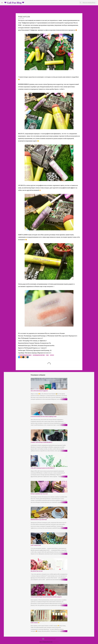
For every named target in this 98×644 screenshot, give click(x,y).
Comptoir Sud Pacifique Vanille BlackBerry (41, 442)
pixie (47, 355)
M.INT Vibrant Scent (36, 545)
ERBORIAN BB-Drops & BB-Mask (39, 520)
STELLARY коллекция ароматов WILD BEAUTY (43, 468)
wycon (52, 355)
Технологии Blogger (49, 639)
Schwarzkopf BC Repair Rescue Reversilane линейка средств (46, 597)
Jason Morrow (56, 642)
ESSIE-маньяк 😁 (35, 623)
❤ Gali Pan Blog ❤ (14, 3)
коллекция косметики (39, 355)
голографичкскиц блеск (25, 355)
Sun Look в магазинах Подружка (39, 391)
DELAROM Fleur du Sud (37, 571)
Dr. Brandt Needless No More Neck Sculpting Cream (44, 417)
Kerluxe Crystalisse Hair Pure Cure (39, 494)
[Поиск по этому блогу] (89, 3)
